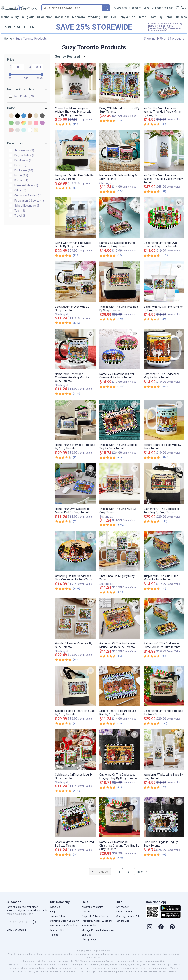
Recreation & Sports (29, 201)
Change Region (90, 940)
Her (114, 17)
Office (20, 190)
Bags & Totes (25, 155)
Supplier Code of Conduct (64, 926)
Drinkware (24, 170)
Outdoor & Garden (28, 195)
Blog (52, 912)
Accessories (24, 150)
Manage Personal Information (98, 930)
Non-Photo (24, 96)
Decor (20, 165)
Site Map (86, 935)
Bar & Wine (23, 160)
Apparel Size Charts (92, 907)
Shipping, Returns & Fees (130, 916)
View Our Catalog (16, 930)
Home (142, 17)
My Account (123, 907)
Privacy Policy (57, 916)
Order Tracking (125, 912)
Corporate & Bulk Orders (95, 916)
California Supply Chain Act (65, 921)
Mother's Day (10, 17)
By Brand (166, 17)
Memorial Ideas (26, 185)
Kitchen (21, 180)
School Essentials (27, 206)
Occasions (62, 17)
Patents (54, 935)
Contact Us (88, 912)
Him (106, 17)
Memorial (79, 17)
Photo (153, 17)
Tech (20, 211)
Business (181, 17)
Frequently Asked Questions (97, 921)
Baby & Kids (127, 17)
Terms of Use (57, 930)
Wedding (94, 17)
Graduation (45, 17)
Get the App (123, 921)
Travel (20, 216)
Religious (28, 17)
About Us (55, 907)
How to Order (89, 926)
